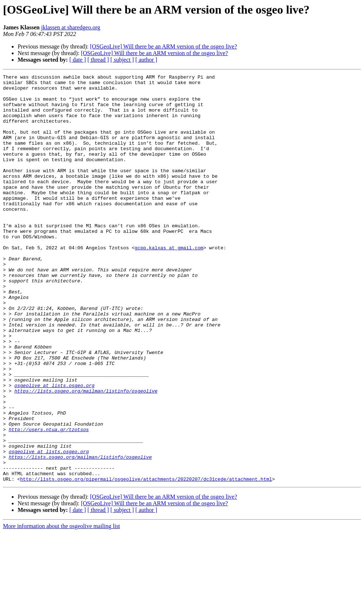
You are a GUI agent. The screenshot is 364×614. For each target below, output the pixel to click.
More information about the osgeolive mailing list (61, 608)
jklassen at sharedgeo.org (71, 27)
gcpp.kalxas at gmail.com (169, 283)
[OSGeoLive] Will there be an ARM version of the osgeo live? (163, 46)
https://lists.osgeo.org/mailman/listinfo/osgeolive (86, 455)
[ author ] (146, 60)
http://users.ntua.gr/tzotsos (49, 501)
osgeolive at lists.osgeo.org (54, 448)
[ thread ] (98, 60)
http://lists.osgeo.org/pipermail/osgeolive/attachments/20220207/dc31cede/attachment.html (146, 560)
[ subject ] (122, 60)
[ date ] (78, 60)
